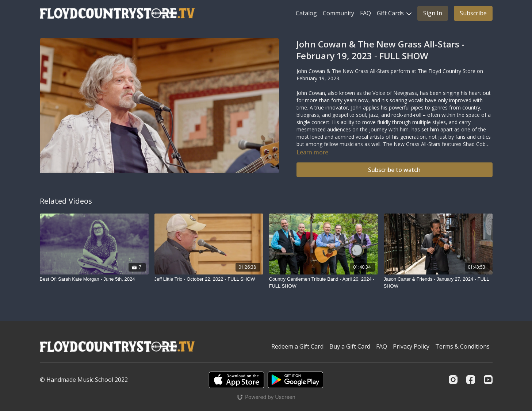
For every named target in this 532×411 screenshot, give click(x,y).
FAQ (365, 13)
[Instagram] (453, 380)
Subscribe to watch (394, 170)
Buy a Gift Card (350, 346)
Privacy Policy (411, 346)
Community (338, 13)
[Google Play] (295, 380)
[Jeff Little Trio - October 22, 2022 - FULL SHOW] (209, 279)
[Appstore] (236, 380)
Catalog (306, 13)
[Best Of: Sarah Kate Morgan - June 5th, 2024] (94, 279)
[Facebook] (471, 380)
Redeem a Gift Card (297, 346)
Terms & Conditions (462, 346)
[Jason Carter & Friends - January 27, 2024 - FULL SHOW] (438, 283)
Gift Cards (394, 13)
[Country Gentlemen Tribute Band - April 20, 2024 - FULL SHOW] (324, 283)
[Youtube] (488, 380)
